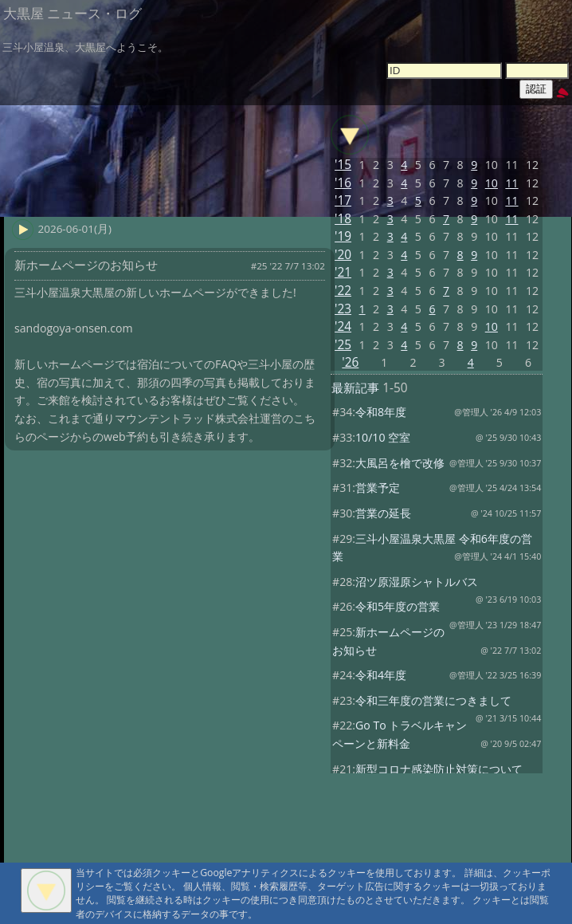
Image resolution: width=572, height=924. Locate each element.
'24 (343, 326)
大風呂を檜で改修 (400, 463)
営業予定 (378, 488)
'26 (350, 362)
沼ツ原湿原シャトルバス (417, 582)
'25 (343, 345)
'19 (343, 236)
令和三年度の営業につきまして (433, 700)
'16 (343, 183)
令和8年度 (381, 412)
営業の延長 (383, 513)
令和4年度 (381, 675)
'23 (343, 309)
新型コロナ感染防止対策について (439, 769)
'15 (343, 165)
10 (492, 183)
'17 (343, 201)
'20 (343, 255)
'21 (343, 272)
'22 (343, 291)
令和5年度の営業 (398, 606)
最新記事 (355, 388)
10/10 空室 (383, 437)
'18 (343, 219)
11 (511, 183)
